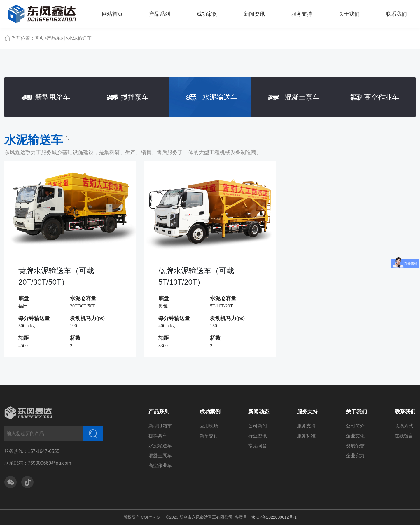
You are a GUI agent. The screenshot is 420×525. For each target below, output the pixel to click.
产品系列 (56, 38)
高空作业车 (160, 466)
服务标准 (306, 436)
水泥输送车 (80, 38)
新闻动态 (259, 412)
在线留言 (404, 436)
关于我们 (356, 412)
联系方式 (404, 426)
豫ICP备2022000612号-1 (274, 517)
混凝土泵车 (160, 456)
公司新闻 (258, 426)
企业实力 (355, 456)
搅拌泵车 (158, 436)
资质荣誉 (355, 446)
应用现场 (209, 426)
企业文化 (355, 436)
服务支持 (307, 412)
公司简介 (355, 426)
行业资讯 (258, 436)
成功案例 (210, 412)
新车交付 (209, 436)
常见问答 (258, 446)
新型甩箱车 (160, 426)
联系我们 (405, 412)
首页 (39, 38)
